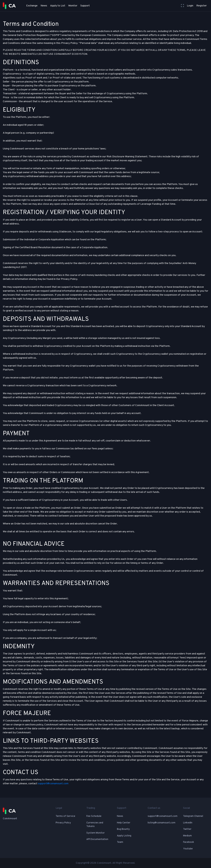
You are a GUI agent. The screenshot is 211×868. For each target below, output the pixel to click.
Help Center (124, 823)
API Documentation (97, 839)
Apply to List (58, 6)
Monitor (73, 6)
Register (201, 6)
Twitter (187, 829)
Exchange (32, 6)
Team (120, 842)
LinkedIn (188, 823)
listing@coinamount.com (162, 823)
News (44, 6)
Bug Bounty (123, 829)
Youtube (188, 849)
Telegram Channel (193, 816)
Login (190, 6)
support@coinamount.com (53, 784)
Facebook (189, 842)
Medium (187, 836)
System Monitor (96, 833)
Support (85, 6)
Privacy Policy (63, 823)
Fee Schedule (94, 816)
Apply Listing (124, 836)
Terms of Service (65, 816)
